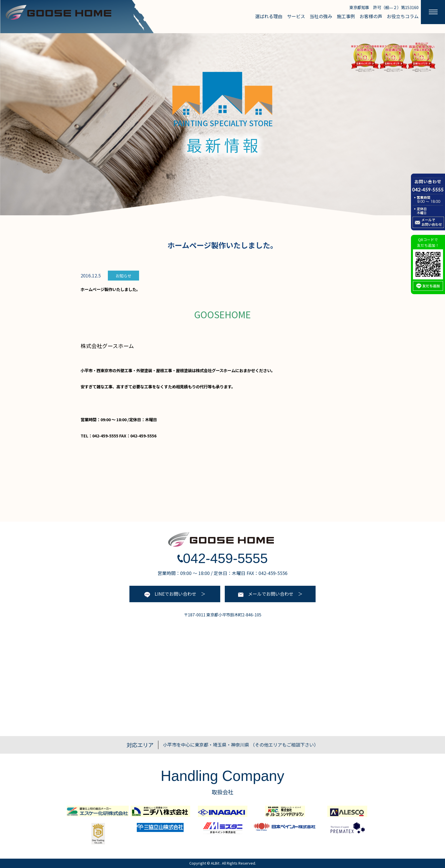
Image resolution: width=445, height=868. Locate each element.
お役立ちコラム (403, 16)
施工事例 (346, 16)
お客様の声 (371, 16)
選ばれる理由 (269, 16)
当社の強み (321, 16)
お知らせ (123, 276)
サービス (296, 16)
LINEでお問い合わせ (170, 594)
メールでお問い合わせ (266, 594)
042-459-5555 (223, 558)
